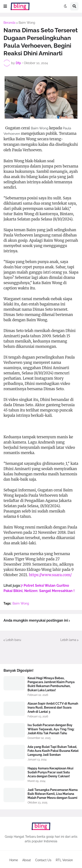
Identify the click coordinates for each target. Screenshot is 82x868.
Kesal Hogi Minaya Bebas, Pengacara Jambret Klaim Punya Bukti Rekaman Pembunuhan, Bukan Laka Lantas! (51, 684)
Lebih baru (13, 640)
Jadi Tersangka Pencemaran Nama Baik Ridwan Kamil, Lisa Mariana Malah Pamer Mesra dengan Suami (53, 794)
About (27, 860)
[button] (5, 6)
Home (14, 860)
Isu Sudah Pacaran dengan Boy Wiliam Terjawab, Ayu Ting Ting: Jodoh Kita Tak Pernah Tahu (51, 729)
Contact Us (43, 860)
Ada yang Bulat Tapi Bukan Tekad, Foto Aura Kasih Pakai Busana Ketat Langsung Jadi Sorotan (53, 751)
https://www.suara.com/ (50, 575)
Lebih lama (68, 640)
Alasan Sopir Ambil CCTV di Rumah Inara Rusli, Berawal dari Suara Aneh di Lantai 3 (53, 707)
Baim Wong (27, 23)
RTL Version (64, 860)
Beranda (10, 23)
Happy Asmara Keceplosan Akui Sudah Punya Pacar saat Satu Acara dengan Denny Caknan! (51, 772)
